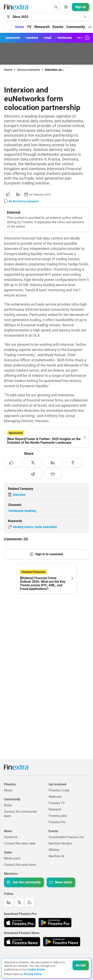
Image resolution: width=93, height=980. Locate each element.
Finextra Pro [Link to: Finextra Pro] (57, 822)
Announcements (29, 70)
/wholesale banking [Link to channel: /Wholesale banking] (22, 511)
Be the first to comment (24, 201)
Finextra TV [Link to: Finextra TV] (57, 803)
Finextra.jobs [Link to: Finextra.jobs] (58, 816)
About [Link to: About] (8, 790)
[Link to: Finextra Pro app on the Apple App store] (20, 923)
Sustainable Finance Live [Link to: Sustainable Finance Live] (66, 837)
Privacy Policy (33, 974)
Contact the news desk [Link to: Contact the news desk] (20, 843)
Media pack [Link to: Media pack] (12, 858)
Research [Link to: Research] (55, 809)
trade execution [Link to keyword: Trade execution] (46, 527)
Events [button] (58, 27)
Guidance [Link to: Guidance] (11, 837)
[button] (8, 27)
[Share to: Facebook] (73, 463)
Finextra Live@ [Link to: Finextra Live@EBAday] (59, 790)
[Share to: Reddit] (33, 474)
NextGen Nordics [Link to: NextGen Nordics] (60, 843)
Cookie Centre (36, 969)
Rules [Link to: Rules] (8, 805)
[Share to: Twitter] (33, 463)
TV (29, 27)
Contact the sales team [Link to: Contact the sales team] (20, 865)
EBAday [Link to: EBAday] (54, 850)
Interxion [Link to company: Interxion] (19, 495)
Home (8, 70)
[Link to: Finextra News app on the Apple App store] (22, 942)
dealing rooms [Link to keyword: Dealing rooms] (23, 527)
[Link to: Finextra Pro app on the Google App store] (55, 923)
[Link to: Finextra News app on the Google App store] (62, 942)
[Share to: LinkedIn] (18, 194)
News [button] (19, 27)
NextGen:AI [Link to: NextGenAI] (56, 856)
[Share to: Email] (53, 474)
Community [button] (76, 27)
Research (42, 27)
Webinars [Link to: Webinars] (55, 797)
